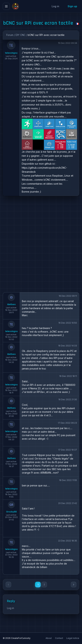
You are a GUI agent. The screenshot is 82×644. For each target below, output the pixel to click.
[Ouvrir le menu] (6, 6)
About (49, 638)
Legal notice (73, 638)
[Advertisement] (41, 244)
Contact (59, 638)
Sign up (72, 6)
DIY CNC (20, 35)
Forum (10, 35)
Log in (55, 6)
